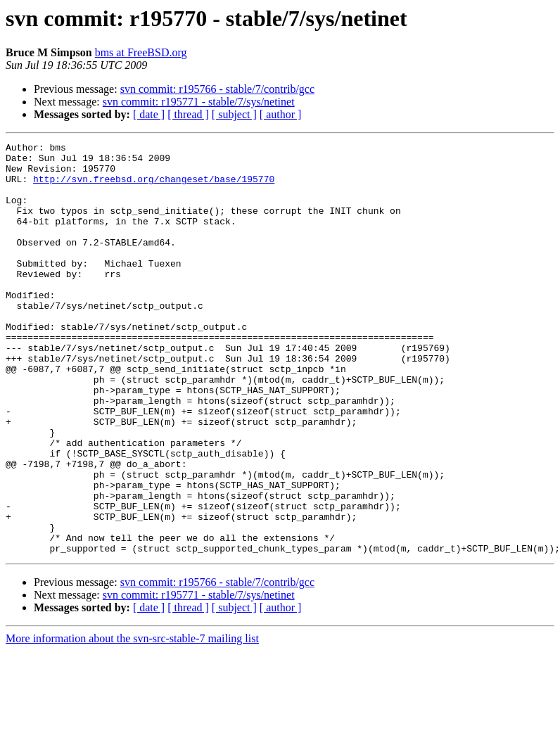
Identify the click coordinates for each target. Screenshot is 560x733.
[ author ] (281, 114)
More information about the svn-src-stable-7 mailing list (132, 721)
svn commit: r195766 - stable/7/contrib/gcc (217, 89)
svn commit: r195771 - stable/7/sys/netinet (199, 102)
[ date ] (149, 114)
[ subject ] (234, 114)
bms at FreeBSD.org (141, 52)
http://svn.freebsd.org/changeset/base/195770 (154, 187)
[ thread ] (188, 114)
